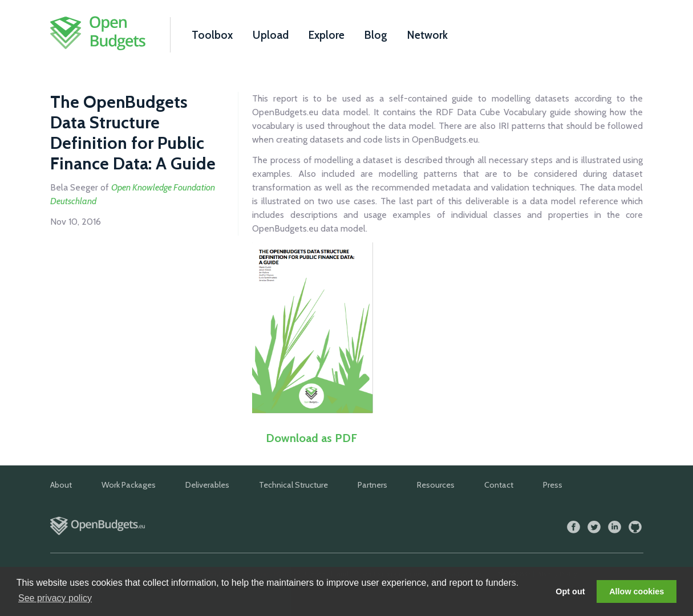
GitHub (635, 527)
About (61, 485)
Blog (376, 35)
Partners (372, 485)
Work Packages (129, 485)
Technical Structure (293, 485)
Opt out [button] (570, 591)
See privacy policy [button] (55, 598)
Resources (436, 485)
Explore (327, 35)
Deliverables (207, 485)
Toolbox (212, 35)
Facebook (574, 527)
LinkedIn (615, 527)
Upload (271, 35)
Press (553, 485)
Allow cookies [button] (637, 591)
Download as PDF (311, 438)
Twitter (594, 527)
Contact (499, 485)
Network (427, 35)
